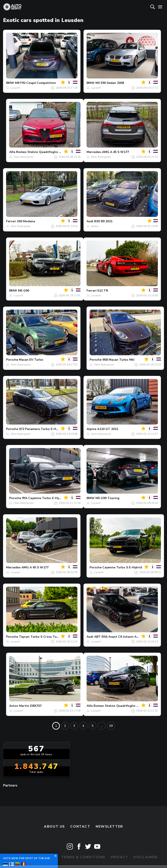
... (102, 726)
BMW (10, 83)
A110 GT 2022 (108, 429)
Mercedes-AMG (98, 152)
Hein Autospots (24, 157)
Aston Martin (19, 706)
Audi (90, 221)
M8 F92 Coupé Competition (35, 83)
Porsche (12, 360)
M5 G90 (24, 291)
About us (54, 827)
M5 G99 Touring (107, 498)
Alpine (91, 429)
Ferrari (11, 221)
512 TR (103, 291)
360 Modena (26, 221)
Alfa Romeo (18, 152)
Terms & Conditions (83, 857)
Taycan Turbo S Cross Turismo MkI (45, 637)
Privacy (119, 857)
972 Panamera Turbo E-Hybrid (41, 429)
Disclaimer (145, 857)
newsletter (109, 827)
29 (111, 726)
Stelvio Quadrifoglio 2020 (47, 152)
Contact (80, 827)
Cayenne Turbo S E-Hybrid (122, 567)
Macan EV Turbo (31, 360)
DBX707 (36, 706)
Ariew (95, 226)
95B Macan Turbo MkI (118, 360)
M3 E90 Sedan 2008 (110, 83)
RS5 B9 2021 (103, 221)
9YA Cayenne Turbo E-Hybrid (43, 498)
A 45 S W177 (119, 152)
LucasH (15, 88)
